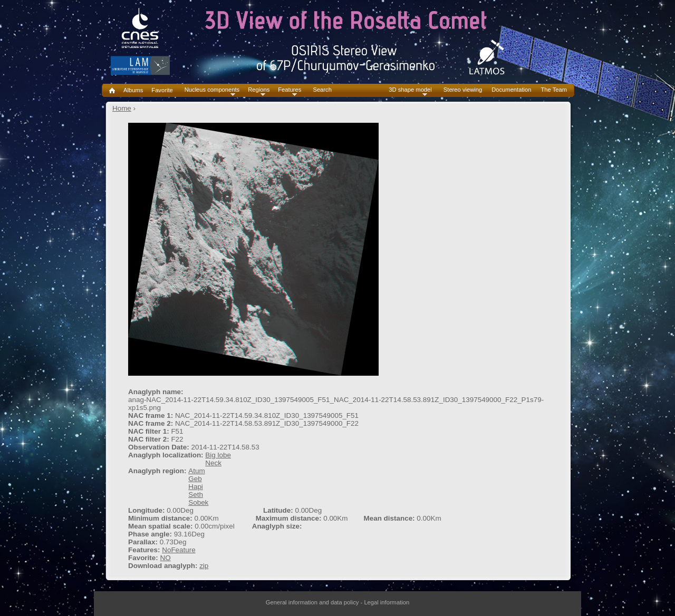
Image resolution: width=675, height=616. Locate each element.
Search (322, 90)
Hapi (196, 487)
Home (122, 108)
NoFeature (179, 550)
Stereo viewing (463, 90)
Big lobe (218, 455)
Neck (213, 463)
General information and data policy (312, 602)
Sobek (198, 502)
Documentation (511, 90)
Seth (196, 495)
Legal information (387, 602)
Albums (133, 90)
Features (290, 90)
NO (165, 558)
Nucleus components (212, 90)
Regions (259, 90)
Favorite (162, 90)
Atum (196, 471)
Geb (195, 479)
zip (204, 566)
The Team (554, 90)
